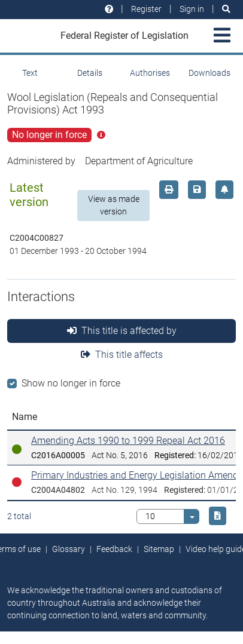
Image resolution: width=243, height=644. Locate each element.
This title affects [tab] (122, 355)
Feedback (114, 549)
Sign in (192, 9)
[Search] (226, 9)
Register (146, 9)
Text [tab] (30, 73)
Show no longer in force (71, 383)
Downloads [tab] (209, 73)
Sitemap (159, 549)
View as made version (114, 205)
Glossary (69, 549)
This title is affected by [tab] (122, 331)
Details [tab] (90, 73)
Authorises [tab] (150, 73)
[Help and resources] (109, 9)
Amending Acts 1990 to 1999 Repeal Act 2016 (128, 441)
